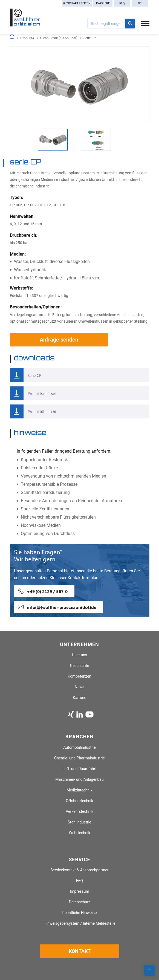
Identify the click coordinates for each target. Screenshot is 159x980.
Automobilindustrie (79, 748)
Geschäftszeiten (77, 3)
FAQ (122, 3)
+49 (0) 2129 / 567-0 (47, 591)
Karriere (103, 3)
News (79, 687)
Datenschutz (79, 902)
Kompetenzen (79, 676)
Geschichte (80, 666)
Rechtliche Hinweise (80, 913)
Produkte (27, 38)
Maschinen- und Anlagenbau (79, 780)
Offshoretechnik (80, 801)
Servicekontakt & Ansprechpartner (80, 870)
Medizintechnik (79, 790)
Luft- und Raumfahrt (79, 769)
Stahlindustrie (80, 822)
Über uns (79, 655)
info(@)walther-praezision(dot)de (62, 607)
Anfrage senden (59, 340)
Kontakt (80, 951)
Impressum (79, 891)
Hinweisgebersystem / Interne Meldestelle (79, 923)
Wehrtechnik (79, 833)
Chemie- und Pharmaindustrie (79, 758)
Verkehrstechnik (79, 812)
